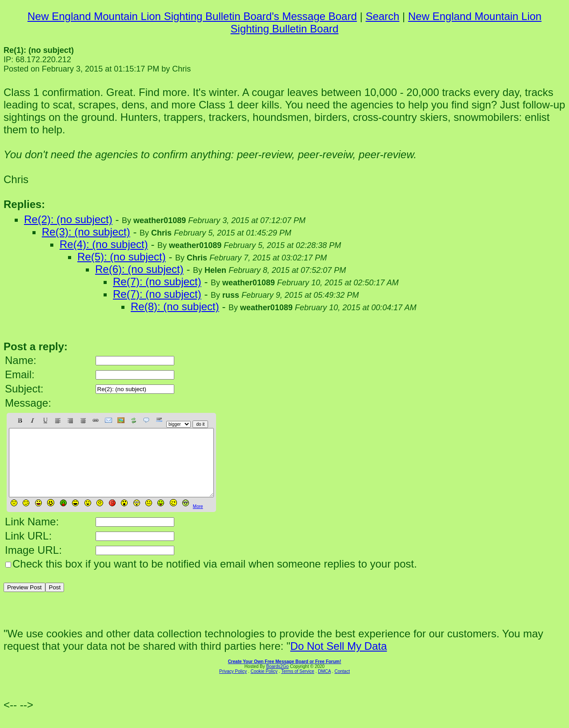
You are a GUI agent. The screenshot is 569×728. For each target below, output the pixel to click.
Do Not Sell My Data (339, 659)
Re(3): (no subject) (86, 232)
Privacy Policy (233, 685)
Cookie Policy (264, 685)
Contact (342, 685)
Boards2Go (278, 680)
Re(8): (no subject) (175, 306)
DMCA (324, 685)
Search (382, 16)
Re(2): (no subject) (68, 219)
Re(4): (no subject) (104, 244)
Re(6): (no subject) (139, 269)
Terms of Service (297, 685)
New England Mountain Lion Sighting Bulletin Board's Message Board (192, 16)
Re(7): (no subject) (157, 282)
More (198, 520)
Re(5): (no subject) (122, 257)
